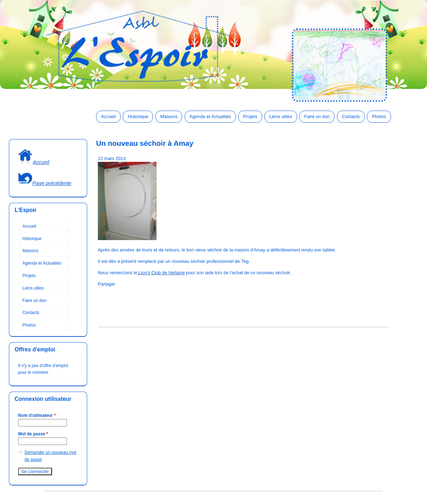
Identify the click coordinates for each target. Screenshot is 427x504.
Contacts (351, 116)
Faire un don (317, 116)
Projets (250, 116)
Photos (379, 116)
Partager (107, 284)
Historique (138, 116)
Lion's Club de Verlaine (161, 273)
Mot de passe (33, 434)
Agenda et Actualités (210, 116)
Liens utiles (281, 116)
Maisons (169, 116)
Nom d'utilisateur (37, 415)
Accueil (108, 116)
